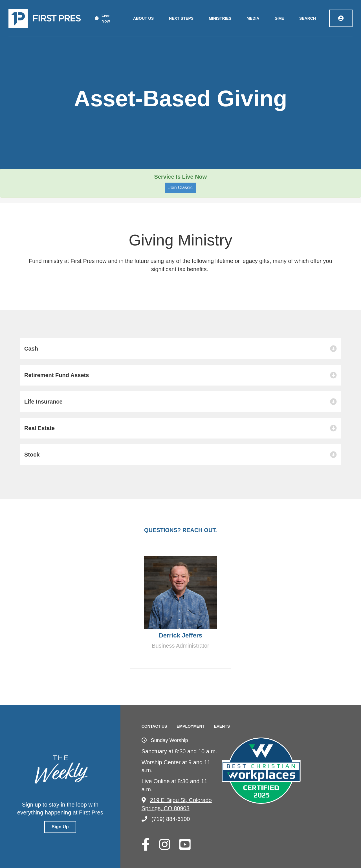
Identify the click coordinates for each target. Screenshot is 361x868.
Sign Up (60, 827)
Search (308, 18)
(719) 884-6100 (166, 819)
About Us (143, 18)
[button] (180, 349)
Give (279, 18)
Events (222, 726)
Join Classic (180, 188)
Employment (191, 726)
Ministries (220, 18)
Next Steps (181, 18)
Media (253, 18)
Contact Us (154, 726)
